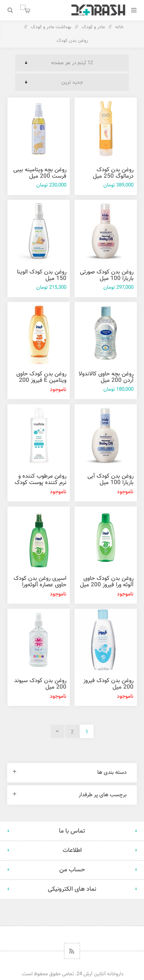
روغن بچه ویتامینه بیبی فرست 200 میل (40, 173)
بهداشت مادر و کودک (51, 27)
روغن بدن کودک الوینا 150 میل (42, 275)
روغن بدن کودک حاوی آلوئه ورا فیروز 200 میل (107, 582)
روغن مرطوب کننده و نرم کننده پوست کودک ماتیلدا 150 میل (40, 483)
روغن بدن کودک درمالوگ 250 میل (113, 173)
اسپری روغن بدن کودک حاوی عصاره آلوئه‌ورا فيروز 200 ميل (40, 585)
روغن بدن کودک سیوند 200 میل (40, 684)
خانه (119, 27)
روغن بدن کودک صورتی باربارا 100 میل (107, 275)
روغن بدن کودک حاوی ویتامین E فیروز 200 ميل (41, 380)
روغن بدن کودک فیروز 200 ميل (108, 684)
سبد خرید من (23, 7)
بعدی (58, 731)
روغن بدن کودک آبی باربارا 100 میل (110, 479)
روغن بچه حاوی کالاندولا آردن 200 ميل (106, 377)
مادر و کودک (93, 27)
